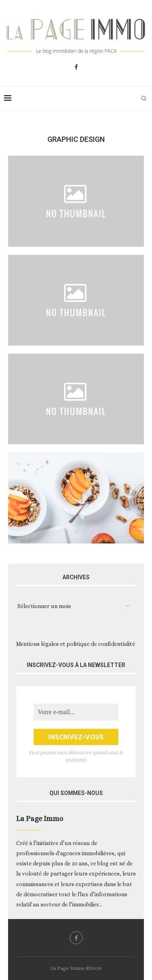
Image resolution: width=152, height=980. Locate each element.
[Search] (144, 98)
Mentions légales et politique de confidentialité (76, 644)
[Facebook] (76, 67)
